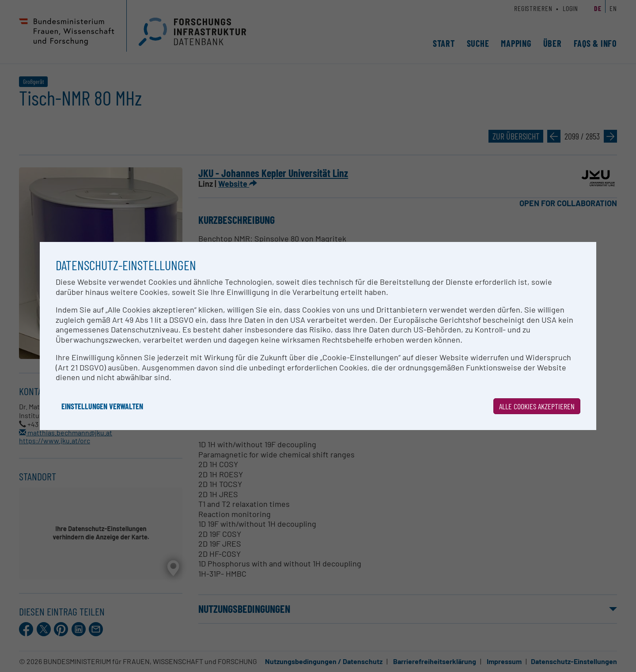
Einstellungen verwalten (102, 406)
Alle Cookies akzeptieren (537, 406)
